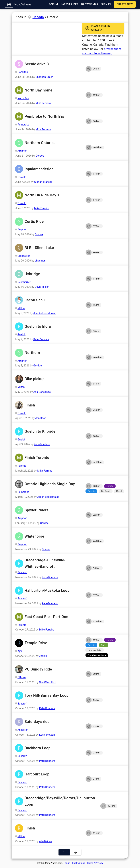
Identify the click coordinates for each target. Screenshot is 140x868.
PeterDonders (41, 339)
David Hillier (42, 287)
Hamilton (23, 72)
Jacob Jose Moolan (45, 313)
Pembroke (23, 125)
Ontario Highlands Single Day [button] (47, 484)
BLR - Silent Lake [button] (47, 248)
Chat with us (78, 863)
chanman (40, 261)
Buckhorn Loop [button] (47, 748)
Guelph (22, 334)
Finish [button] (47, 405)
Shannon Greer (44, 77)
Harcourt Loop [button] (47, 774)
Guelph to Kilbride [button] (47, 431)
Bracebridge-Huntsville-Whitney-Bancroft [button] (47, 563)
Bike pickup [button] (47, 379)
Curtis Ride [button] (47, 222)
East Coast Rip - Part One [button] (47, 617)
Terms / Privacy (95, 863)
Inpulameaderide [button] (47, 169)
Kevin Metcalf (47, 735)
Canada (38, 17)
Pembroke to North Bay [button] (47, 116)
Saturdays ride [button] (47, 722)
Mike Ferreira (43, 103)
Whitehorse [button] (47, 536)
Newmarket (24, 282)
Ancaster (23, 730)
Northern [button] (47, 353)
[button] (18, 4)
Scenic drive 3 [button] (47, 64)
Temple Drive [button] (47, 643)
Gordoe (40, 156)
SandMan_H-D (47, 682)
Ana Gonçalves (42, 392)
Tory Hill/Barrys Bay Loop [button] (47, 696)
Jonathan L (42, 418)
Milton (21, 308)
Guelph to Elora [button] (47, 327)
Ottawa (22, 677)
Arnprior (22, 151)
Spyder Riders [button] (47, 510)
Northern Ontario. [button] (47, 143)
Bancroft (22, 572)
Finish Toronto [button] (47, 458)
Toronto (22, 177)
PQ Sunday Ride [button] (47, 669)
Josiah (43, 656)
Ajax (20, 651)
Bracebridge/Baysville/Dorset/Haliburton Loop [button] (55, 801)
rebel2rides (46, 841)
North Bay (23, 98)
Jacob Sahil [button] (47, 300)
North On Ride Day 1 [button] (47, 195)
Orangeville (24, 256)
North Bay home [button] (47, 90)
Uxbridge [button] (47, 274)
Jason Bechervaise (48, 497)
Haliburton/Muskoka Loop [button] (47, 591)
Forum (67, 863)
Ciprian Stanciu (43, 182)
